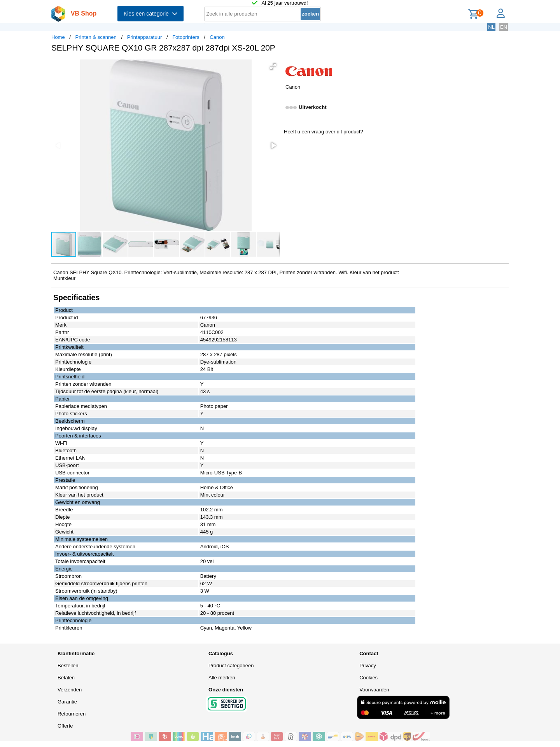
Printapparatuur (145, 37)
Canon (217, 37)
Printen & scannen (96, 37)
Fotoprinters (186, 37)
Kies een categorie (150, 14)
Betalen (66, 678)
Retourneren (72, 714)
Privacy (368, 666)
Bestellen (68, 666)
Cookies (368, 678)
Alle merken (222, 678)
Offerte (65, 726)
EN (504, 27)
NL (491, 27)
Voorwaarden (374, 690)
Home (58, 37)
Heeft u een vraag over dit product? (324, 132)
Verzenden (70, 690)
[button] (273, 66)
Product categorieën (231, 666)
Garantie (67, 702)
